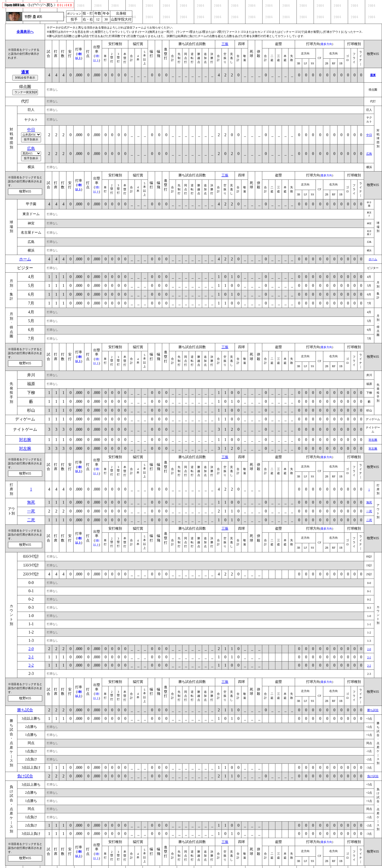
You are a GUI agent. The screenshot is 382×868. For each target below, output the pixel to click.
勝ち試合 (25, 710)
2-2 (31, 665)
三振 (225, 44)
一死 (31, 511)
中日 (31, 130)
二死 (31, 520)
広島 (31, 149)
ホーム (25, 259)
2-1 (31, 657)
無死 (31, 502)
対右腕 (25, 440)
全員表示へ (25, 32)
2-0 (31, 649)
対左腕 (25, 449)
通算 (25, 72)
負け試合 (25, 776)
